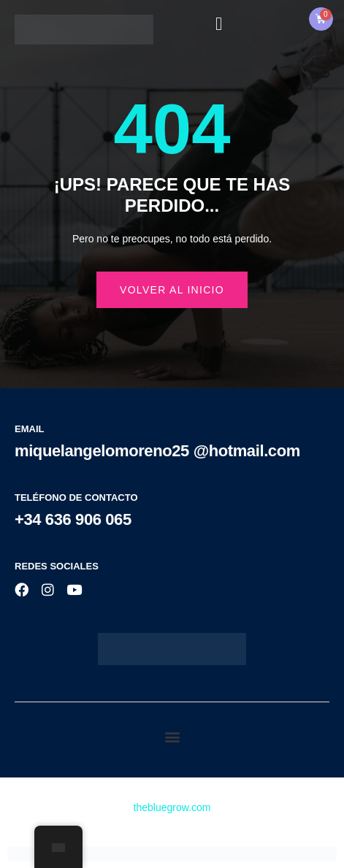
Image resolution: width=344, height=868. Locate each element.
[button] (172, 736)
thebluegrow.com (172, 807)
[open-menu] (219, 24)
